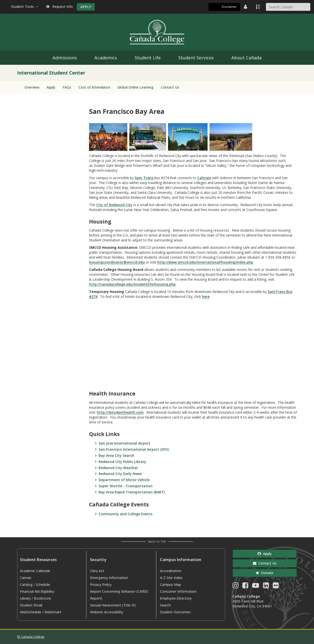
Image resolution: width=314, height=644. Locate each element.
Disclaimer (229, 7)
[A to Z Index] (258, 7)
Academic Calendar (35, 571)
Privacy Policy (101, 585)
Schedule (43, 585)
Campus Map (170, 585)
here (206, 296)
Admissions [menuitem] (65, 58)
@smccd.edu (134, 262)
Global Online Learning (136, 87)
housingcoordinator (106, 262)
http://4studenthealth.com (120, 412)
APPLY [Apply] (86, 7)
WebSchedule (31, 612)
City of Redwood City (114, 205)
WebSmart (53, 612)
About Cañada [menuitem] (246, 58)
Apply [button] (265, 554)
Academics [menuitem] (106, 58)
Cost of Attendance (94, 87)
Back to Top (157, 542)
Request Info (60, 7)
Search (165, 605)
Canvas (26, 578)
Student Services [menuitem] (196, 58)
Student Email (31, 605)
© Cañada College (31, 637)
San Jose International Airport (124, 443)
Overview (32, 87)
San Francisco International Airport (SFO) (134, 449)
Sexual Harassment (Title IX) (113, 605)
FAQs (67, 87)
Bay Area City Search (116, 455)
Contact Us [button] (265, 563)
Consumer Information (178, 591)
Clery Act (97, 571)
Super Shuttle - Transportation (126, 486)
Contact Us (170, 87)
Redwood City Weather (118, 468)
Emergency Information (109, 578)
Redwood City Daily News (120, 474)
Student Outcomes (175, 612)
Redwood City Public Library (122, 462)
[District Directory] (246, 7)
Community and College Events (125, 514)
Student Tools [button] (25, 7)
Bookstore (42, 598)
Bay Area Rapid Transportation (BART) (132, 492)
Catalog (26, 585)
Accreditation (171, 571)
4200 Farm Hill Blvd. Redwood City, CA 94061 (252, 604)
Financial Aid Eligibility (37, 591)
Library (25, 598)
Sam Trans (144, 178)
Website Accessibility (107, 612)
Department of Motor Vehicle (124, 480)
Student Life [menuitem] (148, 58)
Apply (51, 87)
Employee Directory (176, 598)
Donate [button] (265, 573)
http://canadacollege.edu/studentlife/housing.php (132, 284)
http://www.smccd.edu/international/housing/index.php (205, 262)
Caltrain (204, 178)
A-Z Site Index (171, 578)
